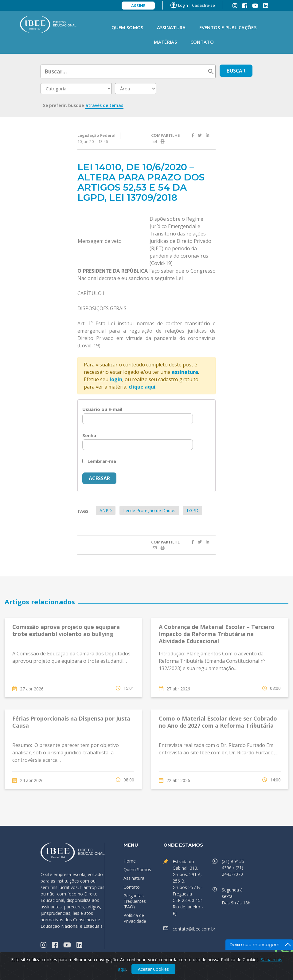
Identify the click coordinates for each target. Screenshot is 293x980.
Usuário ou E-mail (102, 409)
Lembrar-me (99, 461)
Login (183, 5)
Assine (138, 6)
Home (130, 861)
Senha (89, 435)
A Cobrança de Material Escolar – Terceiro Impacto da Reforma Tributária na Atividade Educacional (217, 634)
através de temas (104, 105)
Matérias (165, 42)
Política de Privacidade (135, 918)
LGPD (193, 510)
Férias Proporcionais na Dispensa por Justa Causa (71, 722)
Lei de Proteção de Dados (149, 510)
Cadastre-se (203, 5)
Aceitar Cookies (153, 969)
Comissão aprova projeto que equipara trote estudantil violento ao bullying (66, 630)
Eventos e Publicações (228, 27)
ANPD (106, 510)
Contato (202, 42)
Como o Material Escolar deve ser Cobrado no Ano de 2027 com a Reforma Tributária (218, 722)
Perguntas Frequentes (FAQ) (135, 901)
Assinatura (171, 27)
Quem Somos (127, 27)
